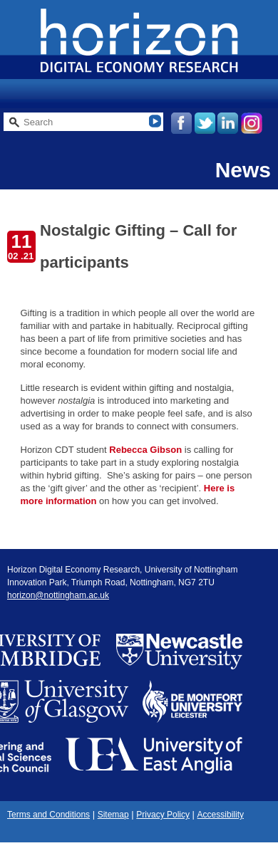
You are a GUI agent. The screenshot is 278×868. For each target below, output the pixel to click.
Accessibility (221, 815)
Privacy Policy (163, 815)
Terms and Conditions (48, 815)
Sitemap (113, 815)
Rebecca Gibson (145, 450)
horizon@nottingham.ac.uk (58, 595)
